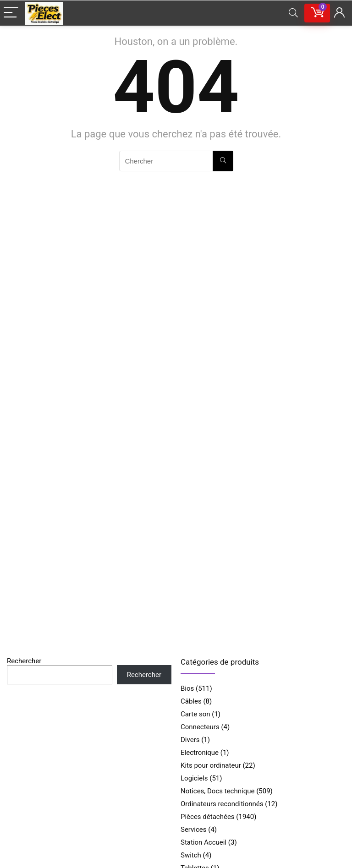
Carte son (195, 714)
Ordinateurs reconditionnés (222, 804)
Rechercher (24, 661)
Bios (187, 688)
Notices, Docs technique (217, 791)
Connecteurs (200, 727)
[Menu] (11, 13)
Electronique (200, 753)
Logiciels (194, 778)
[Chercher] (223, 161)
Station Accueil (203, 842)
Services (194, 830)
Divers (190, 740)
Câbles (191, 701)
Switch (191, 855)
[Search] (293, 13)
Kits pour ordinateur (211, 765)
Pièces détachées (208, 817)
